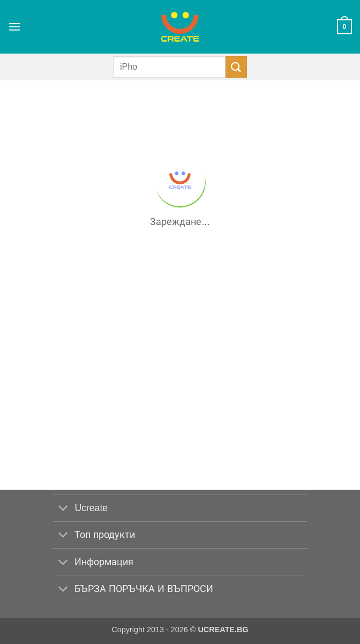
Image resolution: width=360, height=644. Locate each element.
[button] (14, 27)
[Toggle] (63, 509)
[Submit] (236, 67)
